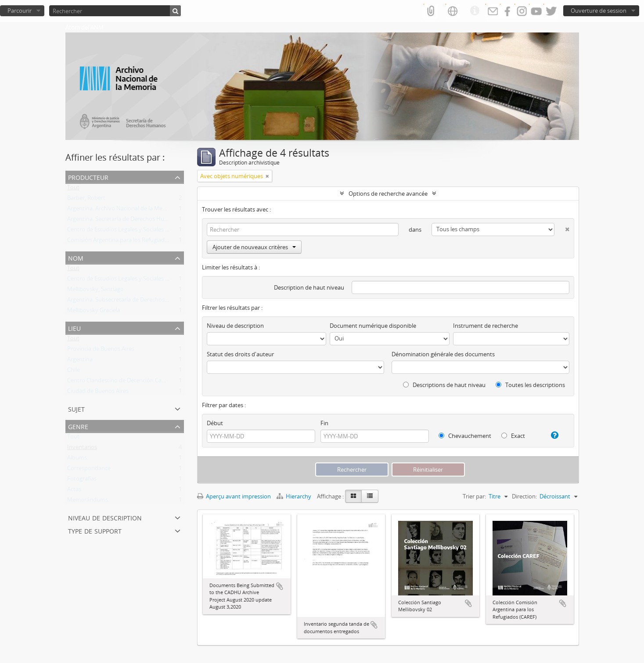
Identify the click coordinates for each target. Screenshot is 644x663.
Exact (513, 436)
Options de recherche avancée (388, 194)
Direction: (524, 496)
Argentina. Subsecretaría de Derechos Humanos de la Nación (146, 301)
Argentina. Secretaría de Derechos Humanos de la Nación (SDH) (149, 221)
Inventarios (82, 449)
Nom (76, 257)
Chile (74, 372)
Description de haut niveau (309, 287)
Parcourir (20, 11)
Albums (77, 459)
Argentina (80, 361)
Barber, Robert (86, 200)
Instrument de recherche (486, 326)
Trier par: (474, 496)
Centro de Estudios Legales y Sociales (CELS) (124, 231)
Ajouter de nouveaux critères (254, 247)
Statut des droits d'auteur (240, 354)
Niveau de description (105, 517)
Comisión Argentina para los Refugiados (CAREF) (130, 242)
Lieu (74, 328)
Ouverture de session (599, 11)
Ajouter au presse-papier (280, 586)
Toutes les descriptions (530, 385)
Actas (74, 491)
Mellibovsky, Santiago (95, 291)
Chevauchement (465, 436)
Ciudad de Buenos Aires (98, 393)
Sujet (76, 408)
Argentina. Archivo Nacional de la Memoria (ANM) (131, 210)
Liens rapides (475, 11)
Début (215, 423)
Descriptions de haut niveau (444, 385)
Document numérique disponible (373, 326)
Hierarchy (295, 496)
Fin (324, 423)
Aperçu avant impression (234, 496)
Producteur (88, 177)
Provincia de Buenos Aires (101, 351)
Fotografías (82, 480)
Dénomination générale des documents (443, 354)
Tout (73, 189)
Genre (78, 426)
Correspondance (89, 470)
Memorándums (88, 502)
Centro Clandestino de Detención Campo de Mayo (133, 382)
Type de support (95, 530)
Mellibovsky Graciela (94, 312)
